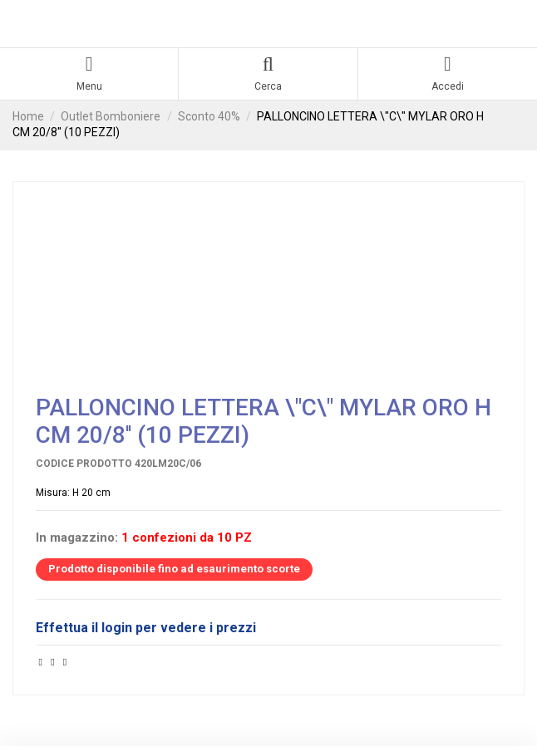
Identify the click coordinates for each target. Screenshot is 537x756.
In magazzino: (77, 538)
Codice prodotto (84, 464)
